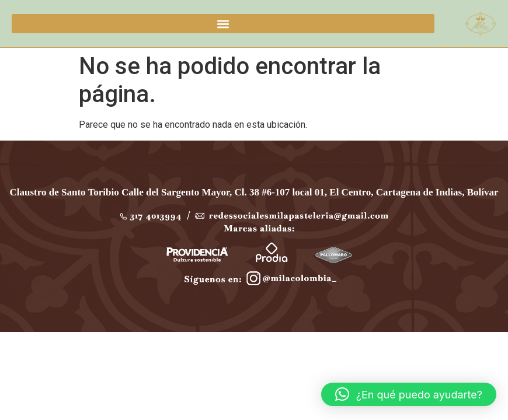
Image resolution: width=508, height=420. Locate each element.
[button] (223, 24)
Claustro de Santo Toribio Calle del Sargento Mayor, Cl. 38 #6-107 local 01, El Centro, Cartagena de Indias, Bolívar (254, 192)
